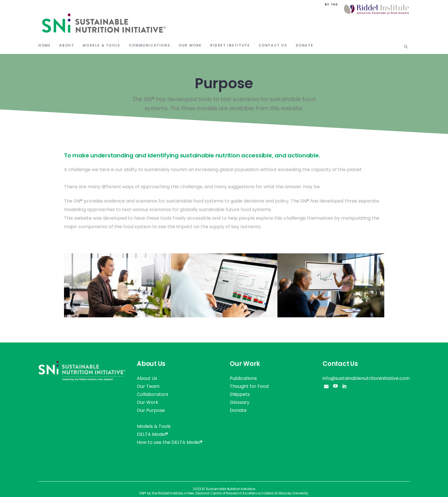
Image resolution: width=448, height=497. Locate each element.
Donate (238, 410)
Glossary (240, 402)
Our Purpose (151, 410)
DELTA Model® (152, 434)
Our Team (148, 386)
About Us (147, 378)
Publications (243, 378)
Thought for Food (249, 386)
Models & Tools (154, 426)
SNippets (240, 394)
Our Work (148, 402)
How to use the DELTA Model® (170, 442)
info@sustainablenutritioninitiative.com (366, 378)
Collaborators (153, 394)
